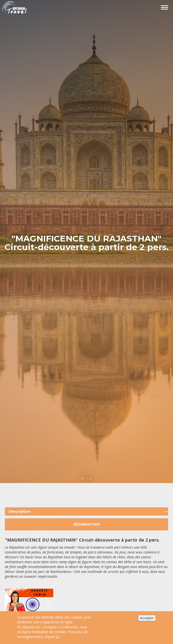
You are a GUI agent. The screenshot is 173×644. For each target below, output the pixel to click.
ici (58, 637)
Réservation (87, 524)
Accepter (147, 618)
